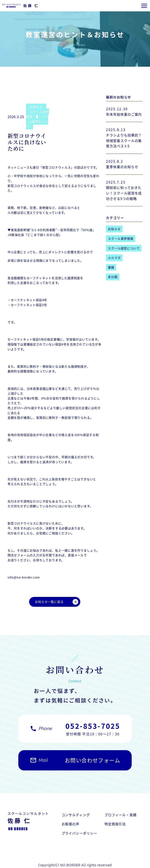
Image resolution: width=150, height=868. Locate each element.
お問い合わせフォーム (75, 762)
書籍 (111, 267)
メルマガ (114, 258)
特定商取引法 (115, 824)
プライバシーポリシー (79, 833)
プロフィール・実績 (121, 815)
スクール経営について (37, 121)
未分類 (113, 277)
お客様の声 (71, 824)
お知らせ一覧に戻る (57, 602)
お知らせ (36, 107)
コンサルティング (76, 815)
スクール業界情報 (37, 114)
